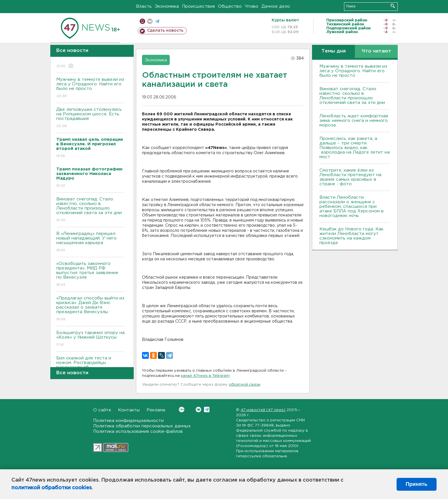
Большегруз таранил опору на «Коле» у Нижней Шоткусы (90, 339)
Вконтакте (182, 410)
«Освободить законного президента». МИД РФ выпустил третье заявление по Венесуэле (90, 274)
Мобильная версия (142, 21)
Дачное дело (276, 6)
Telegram (207, 410)
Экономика (167, 6)
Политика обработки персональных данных (142, 426)
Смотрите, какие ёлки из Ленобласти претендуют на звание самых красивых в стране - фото (350, 177)
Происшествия (198, 6)
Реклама (156, 410)
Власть (144, 6)
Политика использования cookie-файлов (138, 431)
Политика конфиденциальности (128, 421)
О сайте (102, 410)
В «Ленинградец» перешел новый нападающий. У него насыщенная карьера (90, 242)
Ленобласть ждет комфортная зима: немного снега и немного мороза (354, 121)
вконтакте (150, 21)
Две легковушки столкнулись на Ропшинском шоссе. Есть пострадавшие (90, 118)
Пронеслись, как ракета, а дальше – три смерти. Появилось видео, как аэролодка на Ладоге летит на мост (355, 148)
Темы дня (334, 51)
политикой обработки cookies (52, 488)
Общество (230, 6)
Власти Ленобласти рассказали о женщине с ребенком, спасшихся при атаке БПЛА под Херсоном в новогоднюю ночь (352, 207)
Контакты (129, 410)
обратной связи (245, 385)
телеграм (157, 21)
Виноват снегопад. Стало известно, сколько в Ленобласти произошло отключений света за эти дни (90, 210)
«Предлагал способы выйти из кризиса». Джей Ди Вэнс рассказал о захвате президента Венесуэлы (90, 309)
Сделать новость (165, 31)
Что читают (376, 51)
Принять (417, 484)
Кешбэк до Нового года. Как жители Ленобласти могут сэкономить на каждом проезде (351, 236)
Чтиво (252, 6)
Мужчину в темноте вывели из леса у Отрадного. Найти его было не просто (90, 88)
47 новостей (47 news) (263, 410)
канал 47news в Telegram (205, 376)
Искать (393, 6)
